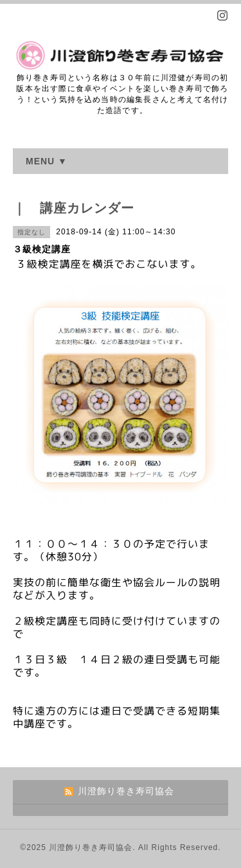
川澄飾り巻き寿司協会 (91, 847)
